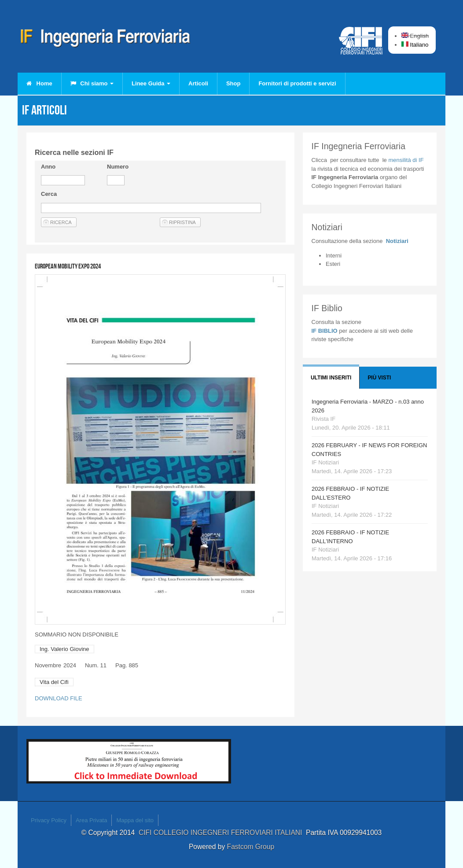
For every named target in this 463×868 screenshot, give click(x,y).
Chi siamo (92, 83)
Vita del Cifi (54, 682)
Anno (48, 167)
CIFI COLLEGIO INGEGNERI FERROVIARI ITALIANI (222, 833)
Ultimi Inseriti (331, 378)
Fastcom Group (251, 847)
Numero (118, 167)
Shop (233, 83)
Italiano (415, 45)
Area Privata (92, 820)
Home (39, 83)
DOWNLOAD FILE (59, 698)
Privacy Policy (49, 820)
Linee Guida (151, 83)
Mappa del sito (135, 820)
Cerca (49, 194)
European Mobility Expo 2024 (68, 266)
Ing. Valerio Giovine (64, 649)
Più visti (379, 378)
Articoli (198, 83)
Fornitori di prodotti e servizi (297, 83)
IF (406, 160)
